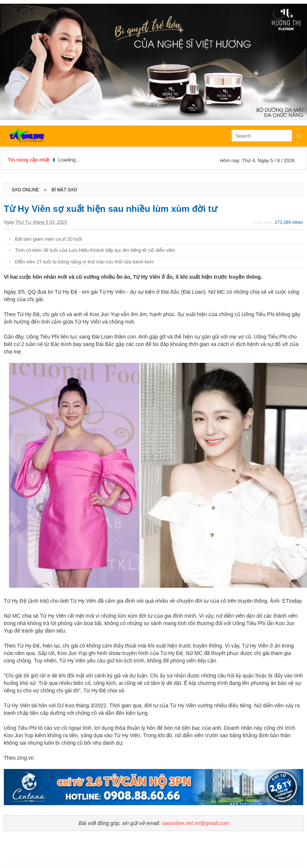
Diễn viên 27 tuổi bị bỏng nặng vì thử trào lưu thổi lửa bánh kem (85, 262)
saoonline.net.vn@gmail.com (195, 823)
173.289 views (289, 222)
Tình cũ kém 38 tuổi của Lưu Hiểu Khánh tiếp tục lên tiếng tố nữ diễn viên (95, 250)
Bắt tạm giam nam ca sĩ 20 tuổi (49, 239)
